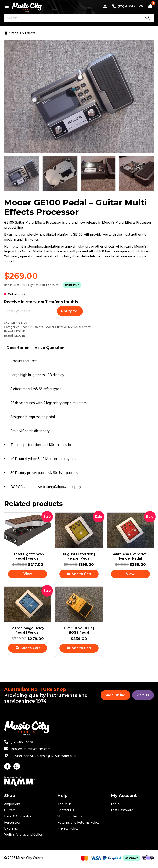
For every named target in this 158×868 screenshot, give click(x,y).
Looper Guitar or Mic (59, 327)
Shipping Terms (70, 816)
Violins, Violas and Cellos (23, 834)
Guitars (10, 810)
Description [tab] (18, 348)
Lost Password (122, 810)
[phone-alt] (19, 742)
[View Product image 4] (136, 174)
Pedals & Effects (23, 33)
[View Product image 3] (98, 174)
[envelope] (27, 749)
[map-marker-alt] (41, 756)
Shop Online (115, 695)
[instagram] (17, 766)
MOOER (20, 331)
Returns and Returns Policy (78, 822)
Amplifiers (12, 804)
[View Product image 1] (22, 174)
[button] (79, 574)
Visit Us (143, 695)
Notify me (70, 311)
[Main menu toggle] (5, 6)
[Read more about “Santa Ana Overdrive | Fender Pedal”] (130, 574)
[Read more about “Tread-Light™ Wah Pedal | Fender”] (28, 574)
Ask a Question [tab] (49, 348)
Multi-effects (83, 327)
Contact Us (66, 810)
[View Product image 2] (60, 174)
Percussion (13, 822)
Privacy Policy (68, 828)
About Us (64, 804)
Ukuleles (11, 828)
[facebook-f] (8, 766)
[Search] (148, 18)
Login (115, 804)
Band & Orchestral (18, 816)
